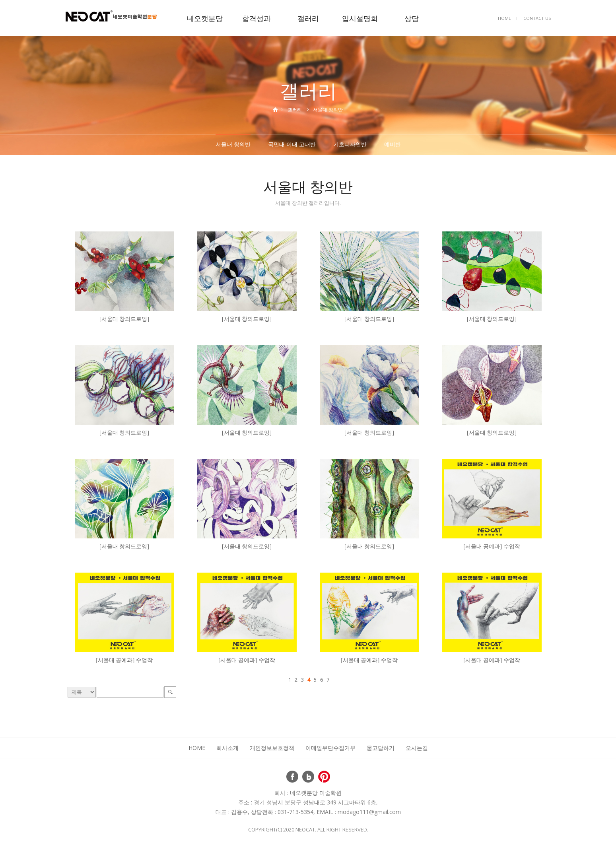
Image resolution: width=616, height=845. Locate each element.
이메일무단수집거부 (330, 748)
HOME (504, 18)
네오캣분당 (205, 18)
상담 (412, 18)
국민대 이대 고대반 (292, 144)
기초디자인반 (350, 144)
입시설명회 (360, 18)
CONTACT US (537, 18)
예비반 (393, 144)
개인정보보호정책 (272, 748)
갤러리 (308, 18)
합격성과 (257, 18)
